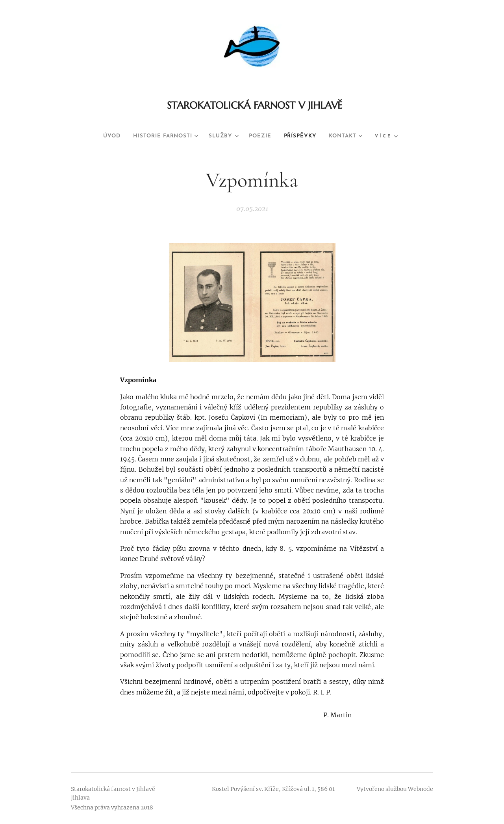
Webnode (421, 789)
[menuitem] (101, 136)
